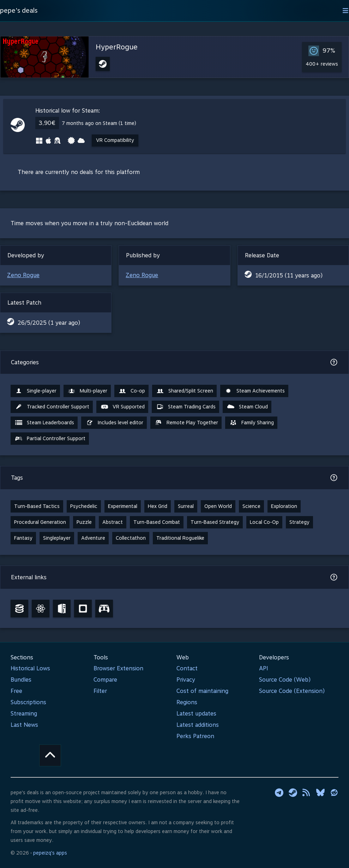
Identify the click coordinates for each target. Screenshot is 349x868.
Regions (187, 702)
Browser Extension (118, 668)
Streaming (24, 714)
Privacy (186, 680)
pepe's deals (19, 10)
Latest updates (196, 714)
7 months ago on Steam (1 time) (99, 123)
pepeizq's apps (50, 853)
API (264, 668)
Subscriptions (28, 702)
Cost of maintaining (202, 691)
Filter (100, 691)
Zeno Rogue (23, 275)
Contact (187, 668)
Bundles (21, 680)
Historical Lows (30, 668)
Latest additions (198, 725)
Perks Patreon (195, 736)
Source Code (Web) (285, 680)
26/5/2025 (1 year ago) (49, 323)
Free (16, 691)
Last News (24, 725)
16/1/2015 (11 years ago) (289, 276)
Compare (105, 680)
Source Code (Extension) (292, 691)
